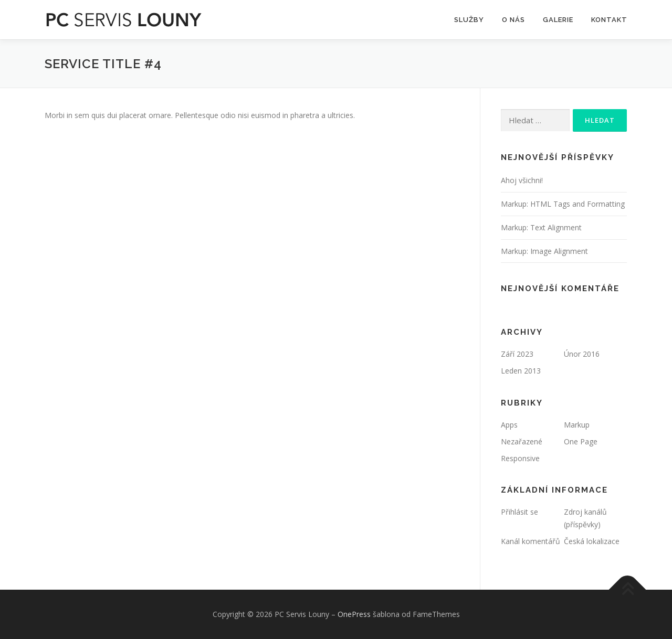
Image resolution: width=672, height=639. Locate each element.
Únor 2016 (582, 354)
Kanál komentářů (531, 541)
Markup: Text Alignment (541, 227)
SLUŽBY (469, 20)
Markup (577, 425)
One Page (581, 441)
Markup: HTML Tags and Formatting (563, 204)
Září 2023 (517, 354)
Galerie (558, 20)
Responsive (520, 458)
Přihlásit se (519, 512)
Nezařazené (522, 441)
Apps (509, 425)
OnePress (354, 614)
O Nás (513, 20)
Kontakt (609, 20)
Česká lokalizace (592, 541)
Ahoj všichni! (522, 180)
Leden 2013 (521, 371)
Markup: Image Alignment (544, 251)
